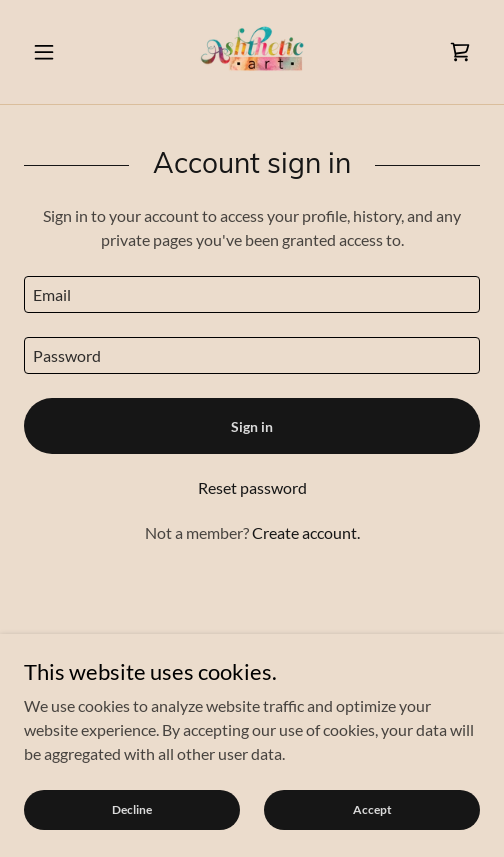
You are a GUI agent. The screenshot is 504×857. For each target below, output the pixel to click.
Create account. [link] (306, 532)
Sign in (252, 426)
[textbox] (252, 294)
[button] (58, 52)
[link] (252, 52)
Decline (132, 809)
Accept (372, 809)
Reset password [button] (252, 487)
